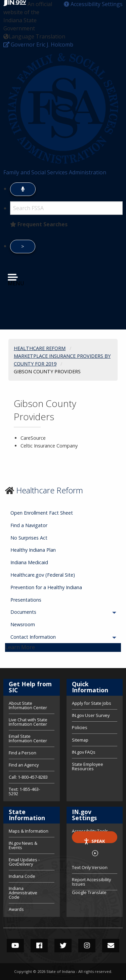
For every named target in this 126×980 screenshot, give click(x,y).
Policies (80, 727)
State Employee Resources (88, 766)
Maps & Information (29, 831)
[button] (93, 4)
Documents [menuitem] (42, 612)
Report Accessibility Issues (91, 882)
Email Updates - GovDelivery (24, 862)
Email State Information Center (28, 738)
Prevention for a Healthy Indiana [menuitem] (46, 587)
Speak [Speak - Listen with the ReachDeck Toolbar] (94, 841)
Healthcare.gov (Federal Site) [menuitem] (43, 575)
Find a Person (23, 753)
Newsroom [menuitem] (23, 624)
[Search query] (66, 208)
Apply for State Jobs (92, 704)
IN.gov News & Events (23, 845)
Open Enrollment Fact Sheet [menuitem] (42, 513)
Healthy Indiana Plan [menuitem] (33, 550)
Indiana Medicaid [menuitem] (29, 562)
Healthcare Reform (50, 490)
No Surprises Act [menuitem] (29, 538)
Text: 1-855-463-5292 (24, 791)
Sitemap (80, 740)
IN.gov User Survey (91, 715)
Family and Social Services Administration (55, 172)
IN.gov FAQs (84, 752)
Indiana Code (22, 876)
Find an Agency (24, 765)
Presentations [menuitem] (26, 600)
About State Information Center (28, 706)
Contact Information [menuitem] (52, 637)
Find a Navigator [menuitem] (29, 525)
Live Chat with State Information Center (28, 722)
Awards (16, 909)
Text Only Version (90, 867)
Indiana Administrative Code (23, 893)
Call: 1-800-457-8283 (28, 777)
